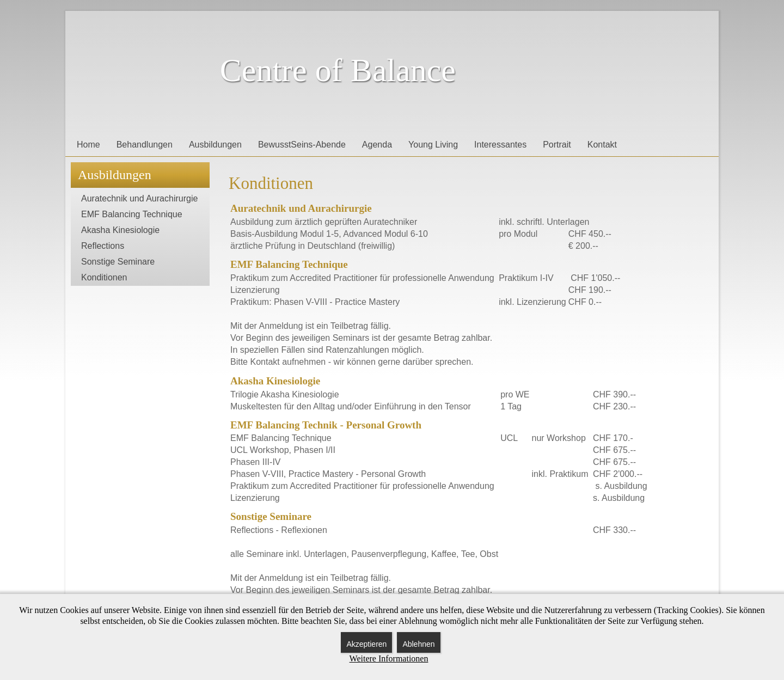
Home (88, 145)
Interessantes (500, 145)
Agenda (377, 145)
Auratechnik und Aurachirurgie (139, 198)
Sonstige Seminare (118, 262)
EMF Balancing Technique (132, 214)
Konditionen (104, 277)
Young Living (433, 145)
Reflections (103, 246)
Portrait (557, 145)
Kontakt (602, 145)
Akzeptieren (366, 644)
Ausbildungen (215, 145)
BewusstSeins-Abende (302, 145)
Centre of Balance (338, 70)
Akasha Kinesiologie (120, 230)
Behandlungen (145, 145)
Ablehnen (418, 644)
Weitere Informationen (389, 658)
